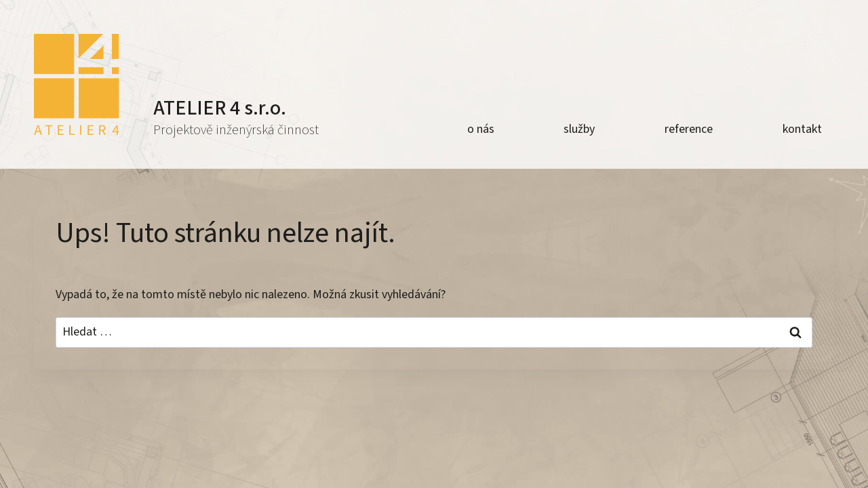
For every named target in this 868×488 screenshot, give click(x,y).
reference (689, 129)
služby (579, 129)
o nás (481, 129)
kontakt (802, 129)
